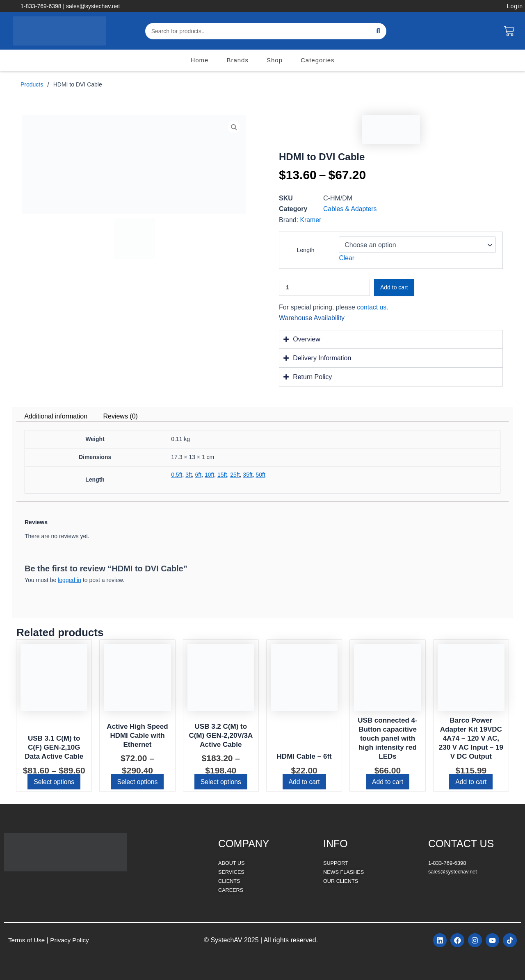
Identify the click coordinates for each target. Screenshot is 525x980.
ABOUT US (232, 863)
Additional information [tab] (56, 416)
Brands (237, 60)
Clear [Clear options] (347, 258)
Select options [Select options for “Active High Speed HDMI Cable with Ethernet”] (138, 782)
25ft (235, 475)
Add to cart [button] (304, 782)
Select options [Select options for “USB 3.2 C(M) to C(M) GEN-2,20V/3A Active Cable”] (221, 782)
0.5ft (177, 475)
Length (306, 250)
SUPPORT (336, 863)
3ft (189, 475)
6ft (199, 475)
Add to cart (394, 287)
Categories (318, 60)
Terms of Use (27, 940)
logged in (70, 580)
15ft (222, 475)
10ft (209, 475)
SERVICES (232, 872)
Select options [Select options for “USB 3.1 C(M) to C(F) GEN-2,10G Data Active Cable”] (54, 782)
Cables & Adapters (350, 209)
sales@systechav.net (453, 872)
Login (515, 6)
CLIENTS (229, 880)
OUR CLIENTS (341, 880)
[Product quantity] (324, 287)
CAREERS (231, 889)
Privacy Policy (73, 940)
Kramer (311, 220)
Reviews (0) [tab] (120, 416)
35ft (248, 475)
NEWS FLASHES (344, 872)
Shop (275, 60)
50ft (260, 475)
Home (199, 60)
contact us (372, 307)
